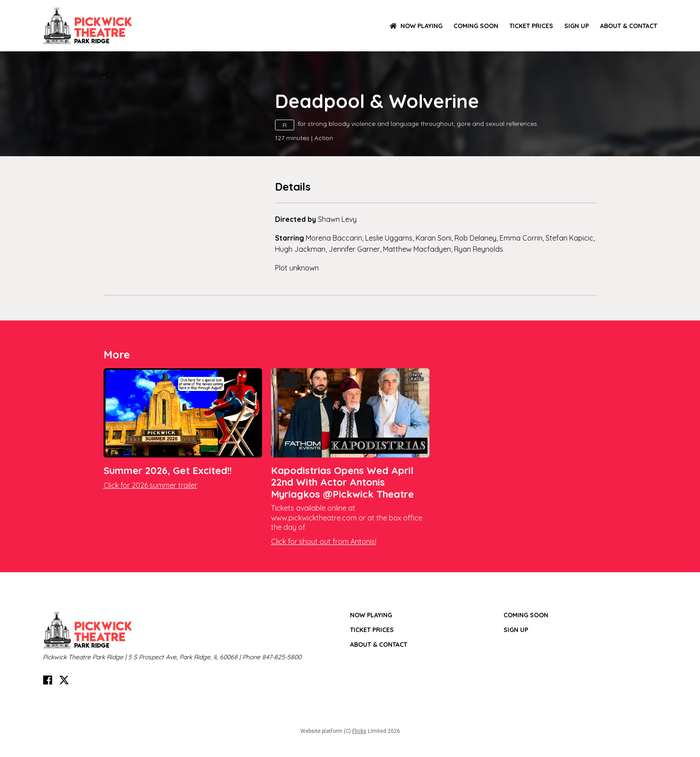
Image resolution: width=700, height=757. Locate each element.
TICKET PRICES (531, 26)
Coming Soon (476, 26)
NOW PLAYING (416, 26)
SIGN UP (577, 26)
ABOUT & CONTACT (629, 26)
